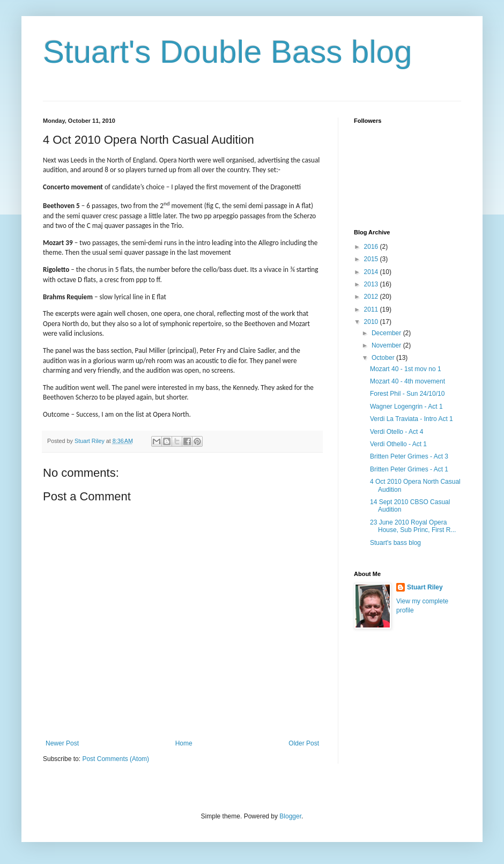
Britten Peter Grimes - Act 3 (409, 456)
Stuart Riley (425, 587)
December (387, 333)
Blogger (290, 816)
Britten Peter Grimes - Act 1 (409, 469)
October (384, 358)
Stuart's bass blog (395, 543)
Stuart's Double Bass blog (228, 52)
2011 (372, 309)
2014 (372, 272)
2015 (372, 259)
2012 (372, 297)
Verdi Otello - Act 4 (396, 432)
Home (184, 743)
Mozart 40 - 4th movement (407, 381)
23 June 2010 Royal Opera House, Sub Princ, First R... (413, 526)
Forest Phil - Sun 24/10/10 (407, 394)
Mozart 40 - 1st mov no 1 (406, 369)
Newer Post (62, 743)
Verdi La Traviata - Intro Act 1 (412, 419)
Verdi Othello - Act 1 (398, 444)
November (387, 345)
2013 (372, 284)
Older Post (304, 743)
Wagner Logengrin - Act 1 (406, 407)
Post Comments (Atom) (116, 759)
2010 (372, 322)
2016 (372, 247)
